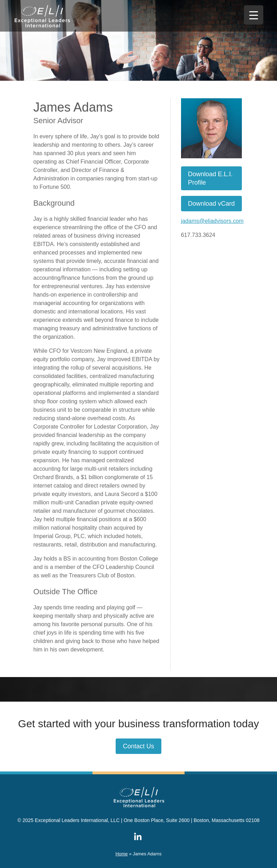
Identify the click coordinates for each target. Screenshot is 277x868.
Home (122, 854)
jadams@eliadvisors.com (212, 221)
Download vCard (211, 204)
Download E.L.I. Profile (210, 178)
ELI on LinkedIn (138, 836)
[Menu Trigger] (254, 15)
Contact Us (138, 746)
